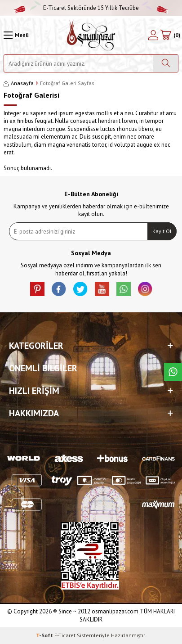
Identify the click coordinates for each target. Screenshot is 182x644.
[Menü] (16, 35)
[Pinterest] (37, 289)
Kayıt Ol (162, 231)
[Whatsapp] (124, 289)
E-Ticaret (65, 635)
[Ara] (166, 63)
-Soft (45, 635)
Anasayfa (19, 83)
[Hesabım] (153, 35)
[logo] (91, 35)
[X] (80, 289)
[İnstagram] (145, 289)
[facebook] (59, 289)
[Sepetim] (170, 35)
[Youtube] (102, 289)
